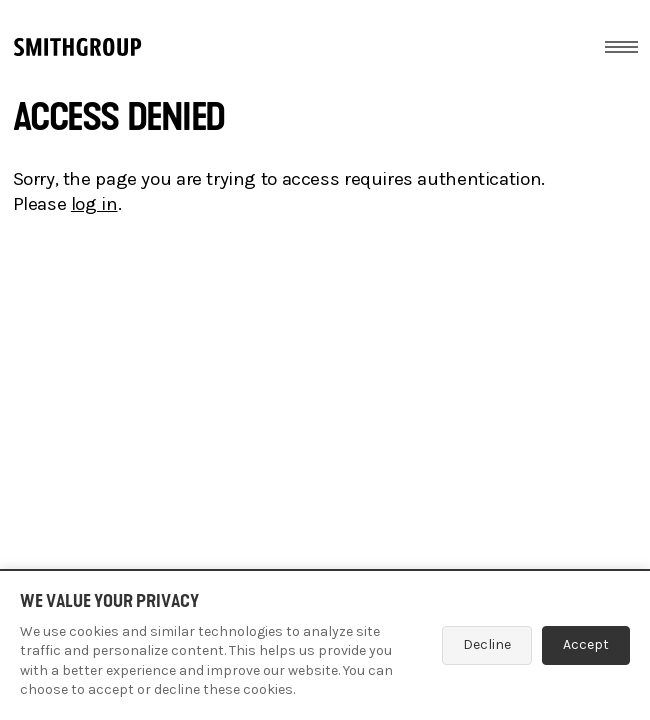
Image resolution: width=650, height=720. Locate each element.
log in (94, 204)
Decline (487, 644)
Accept (586, 644)
